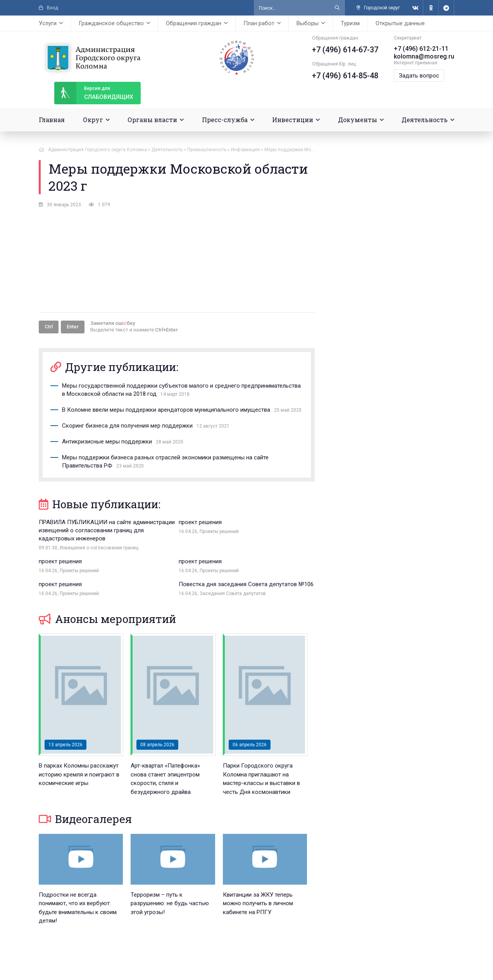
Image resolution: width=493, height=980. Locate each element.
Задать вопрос (419, 76)
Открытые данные (400, 23)
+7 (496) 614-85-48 (345, 76)
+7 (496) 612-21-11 (421, 49)
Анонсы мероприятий (107, 627)
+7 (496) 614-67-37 (345, 50)
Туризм (350, 23)
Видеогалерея (85, 827)
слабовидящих (94, 93)
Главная (52, 120)
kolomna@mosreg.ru (424, 56)
